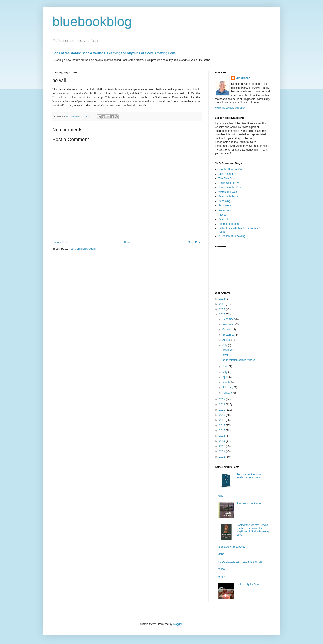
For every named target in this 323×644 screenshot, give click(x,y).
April (225, 377)
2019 (223, 415)
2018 (223, 420)
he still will (228, 350)
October (227, 330)
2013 (223, 446)
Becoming (224, 201)
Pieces (222, 215)
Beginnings (225, 206)
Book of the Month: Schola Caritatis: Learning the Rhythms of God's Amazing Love (114, 53)
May (225, 372)
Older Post (194, 242)
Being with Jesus (228, 196)
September (229, 335)
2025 (223, 304)
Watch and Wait (228, 192)
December (229, 319)
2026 (223, 299)
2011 (223, 457)
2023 (223, 314)
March (226, 382)
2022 (223, 399)
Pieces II (223, 219)
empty (222, 577)
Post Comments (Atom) (83, 249)
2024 (223, 309)
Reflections (225, 210)
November (229, 324)
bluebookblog (92, 22)
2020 (223, 410)
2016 (223, 431)
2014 (223, 441)
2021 (223, 405)
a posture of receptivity (232, 547)
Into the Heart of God (231, 169)
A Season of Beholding (232, 236)
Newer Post (60, 242)
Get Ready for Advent (249, 584)
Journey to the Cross (231, 188)
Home (128, 242)
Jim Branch (243, 78)
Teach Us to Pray (228, 183)
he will (225, 355)
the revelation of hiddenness (238, 360)
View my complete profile (230, 108)
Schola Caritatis (228, 174)
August (227, 340)
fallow (222, 569)
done (221, 554)
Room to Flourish (228, 224)
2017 (223, 425)
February (228, 388)
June (226, 367)
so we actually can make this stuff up (240, 562)
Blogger (177, 624)
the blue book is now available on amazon (249, 476)
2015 (223, 436)
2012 (223, 451)
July (225, 345)
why (221, 496)
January (227, 393)
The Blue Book (227, 178)
